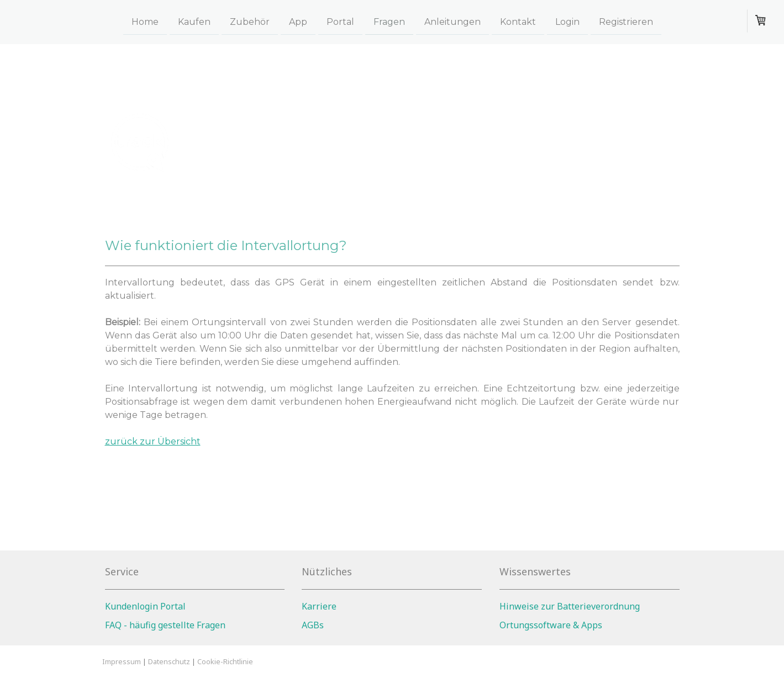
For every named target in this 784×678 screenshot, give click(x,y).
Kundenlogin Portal (145, 606)
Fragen (389, 21)
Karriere (319, 606)
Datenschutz (169, 661)
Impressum (122, 661)
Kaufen (194, 21)
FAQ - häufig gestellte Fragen (165, 625)
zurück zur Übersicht (153, 441)
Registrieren (626, 21)
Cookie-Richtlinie (225, 661)
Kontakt (518, 21)
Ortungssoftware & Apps (551, 625)
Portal (340, 21)
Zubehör (250, 21)
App (298, 21)
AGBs (313, 625)
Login (567, 21)
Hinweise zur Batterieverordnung (570, 606)
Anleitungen (452, 21)
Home (145, 21)
